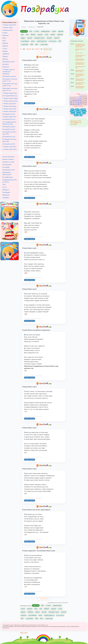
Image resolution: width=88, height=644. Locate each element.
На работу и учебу (8, 162)
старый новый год (42, 41)
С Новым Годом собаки (10, 98)
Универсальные (7, 30)
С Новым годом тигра (9, 149)
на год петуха (53, 41)
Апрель (76, 115)
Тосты (4, 187)
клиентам (57, 38)
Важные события (8, 159)
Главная (24, 27)
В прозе (5, 33)
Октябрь (73, 111)
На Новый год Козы (9, 127)
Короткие (5, 35)
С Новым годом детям (10, 93)
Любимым (6, 54)
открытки (30, 49)
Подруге (5, 56)
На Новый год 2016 (9, 144)
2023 (31, 31)
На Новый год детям (9, 76)
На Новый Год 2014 (9, 129)
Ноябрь (78, 111)
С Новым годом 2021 (9, 104)
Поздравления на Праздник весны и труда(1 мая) (80, 45)
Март (84, 113)
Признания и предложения (7, 173)
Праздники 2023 (76, 121)
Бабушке (5, 43)
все (23, 49)
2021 (60, 41)
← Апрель (75, 106)
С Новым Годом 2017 (9, 117)
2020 (32, 44)
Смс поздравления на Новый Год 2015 (9, 123)
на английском (25, 41)
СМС (4, 184)
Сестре (5, 48)
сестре (47, 35)
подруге (23, 38)
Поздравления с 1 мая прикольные (80, 63)
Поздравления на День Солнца (80, 71)
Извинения (6, 195)
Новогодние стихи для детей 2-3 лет (10, 80)
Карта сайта (24, 633)
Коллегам (6, 64)
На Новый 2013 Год (9, 137)
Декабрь (84, 111)
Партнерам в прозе (9, 62)
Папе (4, 41)
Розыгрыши (6, 192)
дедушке (40, 35)
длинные (38, 49)
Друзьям (5, 59)
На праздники (7, 164)
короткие (61, 31)
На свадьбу (6, 167)
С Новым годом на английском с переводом (8, 72)
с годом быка (25, 44)
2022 (37, 44)
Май (78, 94)
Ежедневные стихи (9, 170)
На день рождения (8, 157)
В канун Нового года (9, 22)
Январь (73, 113)
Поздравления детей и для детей (10, 181)
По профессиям (8, 177)
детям (33, 41)
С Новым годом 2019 (9, 111)
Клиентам (6, 67)
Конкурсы (6, 190)
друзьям (30, 38)
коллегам (49, 38)
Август (77, 109)
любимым (60, 35)
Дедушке (5, 46)
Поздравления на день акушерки (80, 87)
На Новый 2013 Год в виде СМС (9, 140)
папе (27, 35)
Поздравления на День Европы (80, 83)
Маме (4, 38)
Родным (5, 51)
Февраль (79, 113)
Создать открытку (30, 103)
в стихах (37, 31)
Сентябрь (83, 109)
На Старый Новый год (10, 96)
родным (53, 35)
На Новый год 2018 (9, 114)
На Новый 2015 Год (9, 119)
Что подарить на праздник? (76, 123)
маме (22, 35)
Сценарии (6, 198)
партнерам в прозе (39, 38)
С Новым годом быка (9, 106)
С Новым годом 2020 (9, 109)
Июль (72, 109)
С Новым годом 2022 (9, 147)
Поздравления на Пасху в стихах (80, 60)
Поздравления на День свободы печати (80, 75)
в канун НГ (24, 31)
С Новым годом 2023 (9, 25)
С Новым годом (8, 27)
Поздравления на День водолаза (80, 80)
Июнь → (82, 106)
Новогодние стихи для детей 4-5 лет (10, 89)
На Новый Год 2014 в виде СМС (9, 133)
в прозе (54, 31)
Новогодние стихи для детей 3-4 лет (10, 85)
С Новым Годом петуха (10, 101)
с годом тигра (44, 44)
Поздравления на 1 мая (80, 50)
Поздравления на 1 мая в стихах (80, 56)
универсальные (45, 31)
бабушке (33, 35)
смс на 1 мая (79, 53)
